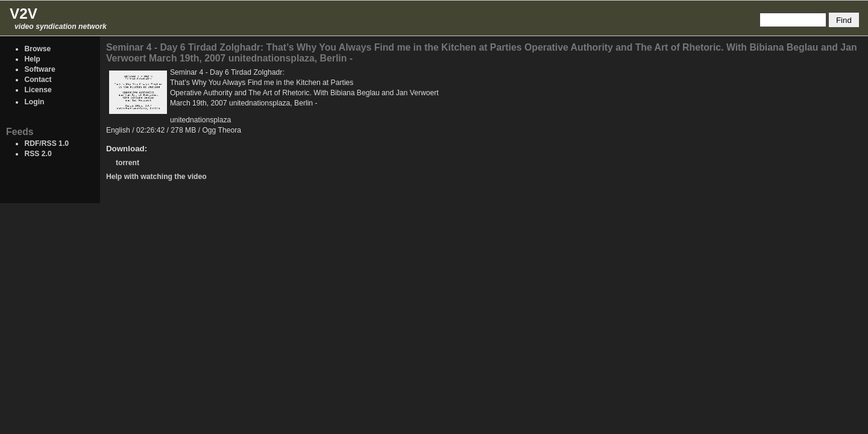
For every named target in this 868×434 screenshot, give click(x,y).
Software (39, 69)
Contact (38, 80)
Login (34, 102)
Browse (37, 49)
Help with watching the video (156, 177)
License (38, 90)
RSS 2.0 (38, 154)
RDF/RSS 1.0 (46, 143)
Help (32, 59)
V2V (24, 14)
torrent (127, 163)
